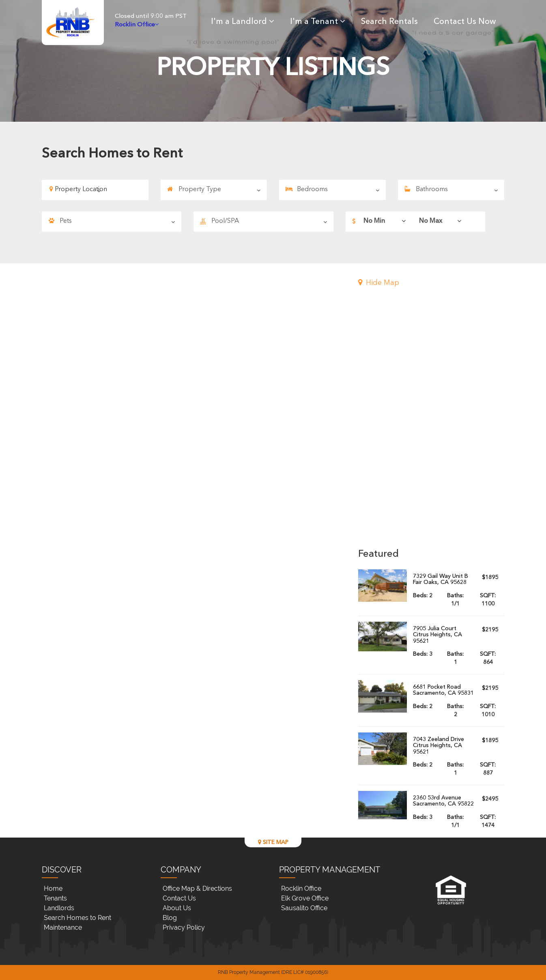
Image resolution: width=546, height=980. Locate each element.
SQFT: (488, 600)
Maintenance (63, 927)
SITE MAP (273, 842)
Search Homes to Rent (77, 918)
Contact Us (179, 898)
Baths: (455, 600)
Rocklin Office (301, 888)
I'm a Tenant (318, 22)
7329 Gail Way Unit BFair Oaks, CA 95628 (441, 579)
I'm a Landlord (243, 22)
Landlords (59, 908)
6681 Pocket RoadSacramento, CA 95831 (443, 690)
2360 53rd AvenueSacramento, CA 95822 (443, 801)
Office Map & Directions (197, 888)
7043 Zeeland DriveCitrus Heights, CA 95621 (439, 746)
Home (53, 888)
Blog (170, 918)
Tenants (55, 898)
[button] (431, 283)
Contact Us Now (465, 22)
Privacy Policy (184, 927)
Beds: (423, 596)
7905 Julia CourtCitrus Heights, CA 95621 (437, 635)
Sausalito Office (304, 908)
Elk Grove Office (305, 898)
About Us (177, 908)
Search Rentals (389, 22)
